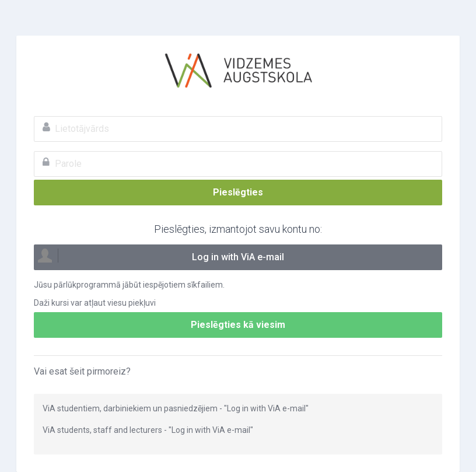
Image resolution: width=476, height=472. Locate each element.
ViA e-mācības (238, 71)
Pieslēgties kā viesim (238, 325)
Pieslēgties (238, 192)
